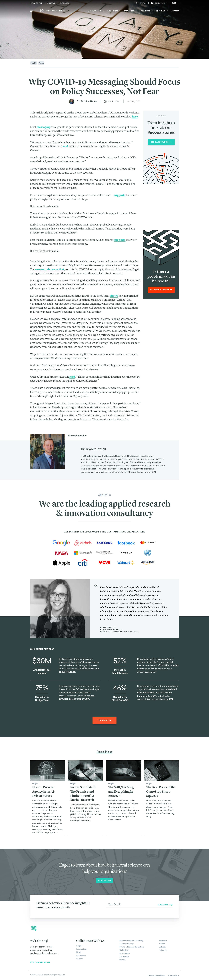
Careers (51, 3)
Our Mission (81, 955)
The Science (124, 957)
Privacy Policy (173, 975)
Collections (124, 950)
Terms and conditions (156, 975)
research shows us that (50, 269)
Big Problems (125, 953)
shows (114, 296)
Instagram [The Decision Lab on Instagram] (163, 950)
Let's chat (104, 720)
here (135, 116)
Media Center (36, 3)
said (72, 377)
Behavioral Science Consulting (131, 941)
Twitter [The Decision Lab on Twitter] (162, 944)
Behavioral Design (126, 944)
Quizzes (122, 960)
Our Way (92, 11)
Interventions (81, 949)
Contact (175, 11)
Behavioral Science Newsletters (132, 947)
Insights (79, 946)
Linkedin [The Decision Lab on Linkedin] (162, 947)
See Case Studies (161, 142)
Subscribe (65, 3)
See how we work (161, 290)
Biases (79, 952)
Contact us (105, 881)
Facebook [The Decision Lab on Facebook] (163, 941)
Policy (41, 63)
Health (34, 63)
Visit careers (40, 962)
